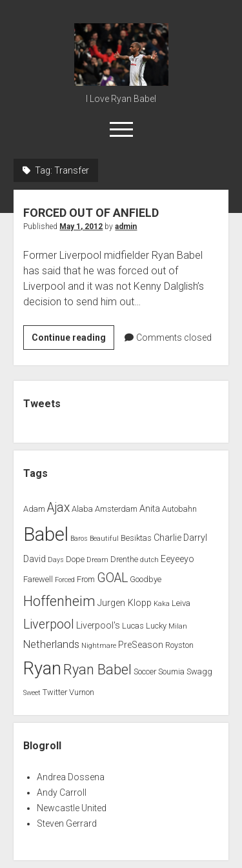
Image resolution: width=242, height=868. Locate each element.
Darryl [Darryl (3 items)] (195, 538)
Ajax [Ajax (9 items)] (58, 508)
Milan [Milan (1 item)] (178, 626)
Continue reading (73, 339)
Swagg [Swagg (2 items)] (199, 671)
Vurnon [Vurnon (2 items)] (82, 692)
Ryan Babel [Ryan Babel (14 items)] (97, 670)
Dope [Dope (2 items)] (75, 559)
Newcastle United (72, 808)
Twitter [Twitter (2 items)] (55, 692)
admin (126, 227)
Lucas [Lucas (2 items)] (133, 626)
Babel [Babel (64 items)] (46, 534)
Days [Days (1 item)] (56, 560)
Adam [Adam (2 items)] (34, 509)
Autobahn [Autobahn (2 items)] (179, 509)
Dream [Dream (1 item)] (97, 560)
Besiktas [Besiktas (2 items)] (136, 538)
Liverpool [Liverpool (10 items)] (49, 624)
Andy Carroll (62, 792)
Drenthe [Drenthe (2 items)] (124, 559)
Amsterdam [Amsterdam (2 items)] (116, 509)
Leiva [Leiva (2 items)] (181, 603)
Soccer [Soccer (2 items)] (145, 671)
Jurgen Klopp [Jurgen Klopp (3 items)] (125, 603)
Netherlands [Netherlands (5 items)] (51, 644)
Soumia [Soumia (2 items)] (171, 671)
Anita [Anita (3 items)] (150, 509)
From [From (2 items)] (86, 579)
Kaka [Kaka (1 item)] (162, 604)
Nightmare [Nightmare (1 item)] (99, 646)
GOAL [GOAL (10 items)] (112, 578)
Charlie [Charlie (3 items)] (167, 538)
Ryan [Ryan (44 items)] (42, 669)
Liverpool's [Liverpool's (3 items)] (98, 626)
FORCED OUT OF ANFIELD (91, 213)
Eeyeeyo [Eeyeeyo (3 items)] (177, 559)
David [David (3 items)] (35, 559)
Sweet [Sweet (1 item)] (32, 693)
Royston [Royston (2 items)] (179, 645)
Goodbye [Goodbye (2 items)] (146, 579)
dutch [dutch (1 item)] (149, 560)
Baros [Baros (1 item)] (79, 539)
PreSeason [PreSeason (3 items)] (141, 645)
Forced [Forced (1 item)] (65, 580)
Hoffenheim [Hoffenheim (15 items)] (59, 601)
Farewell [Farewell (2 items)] (38, 579)
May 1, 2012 (81, 227)
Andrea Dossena (71, 777)
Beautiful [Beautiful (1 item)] (104, 539)
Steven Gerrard (67, 823)
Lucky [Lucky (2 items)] (156, 626)
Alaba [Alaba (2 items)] (82, 509)
